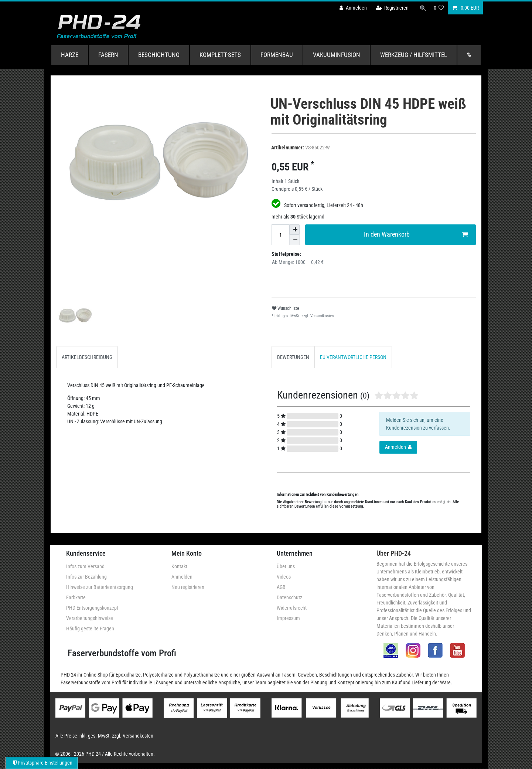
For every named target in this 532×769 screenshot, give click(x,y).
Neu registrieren (188, 587)
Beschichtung (159, 55)
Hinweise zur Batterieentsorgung (100, 587)
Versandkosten (321, 316)
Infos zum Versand (85, 566)
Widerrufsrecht (292, 608)
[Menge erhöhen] (294, 230)
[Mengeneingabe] (280, 235)
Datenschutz (289, 597)
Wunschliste (286, 308)
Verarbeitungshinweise (90, 618)
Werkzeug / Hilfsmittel (414, 55)
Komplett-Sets (220, 55)
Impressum (288, 618)
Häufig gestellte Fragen (90, 629)
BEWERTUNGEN (293, 357)
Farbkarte (76, 597)
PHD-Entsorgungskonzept (92, 608)
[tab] (87, 357)
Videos (284, 577)
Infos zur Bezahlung (86, 577)
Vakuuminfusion (337, 55)
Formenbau (277, 55)
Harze (70, 55)
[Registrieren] (391, 8)
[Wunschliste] (439, 8)
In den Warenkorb (416, 235)
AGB (281, 587)
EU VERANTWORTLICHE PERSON (353, 357)
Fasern (108, 55)
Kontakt (179, 566)
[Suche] (422, 8)
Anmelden (182, 577)
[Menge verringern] (294, 240)
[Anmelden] (351, 8)
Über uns (286, 566)
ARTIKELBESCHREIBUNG (87, 357)
